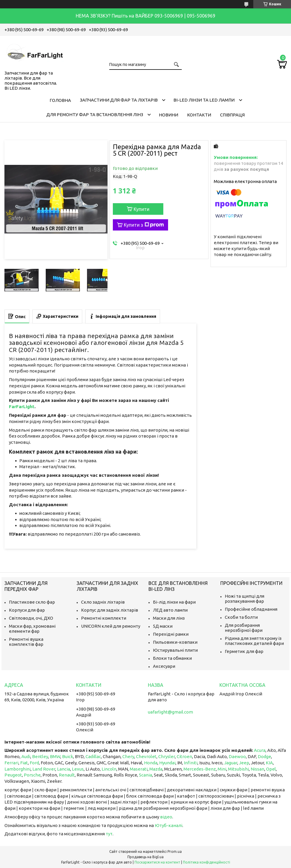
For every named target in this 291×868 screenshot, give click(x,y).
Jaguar (231, 763)
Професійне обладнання (251, 609)
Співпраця (232, 115)
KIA (269, 763)
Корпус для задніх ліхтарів (110, 610)
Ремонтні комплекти (104, 618)
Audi (26, 756)
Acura (260, 750)
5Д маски (163, 626)
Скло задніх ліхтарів (103, 602)
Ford (34, 763)
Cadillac (93, 756)
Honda (151, 763)
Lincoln (109, 769)
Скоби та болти (241, 617)
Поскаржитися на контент (157, 862)
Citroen (184, 756)
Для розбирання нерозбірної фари (244, 628)
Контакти (199, 115)
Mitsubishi (238, 769)
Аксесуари (164, 666)
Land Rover (44, 769)
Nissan (257, 769)
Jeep (244, 763)
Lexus (78, 769)
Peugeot (13, 775)
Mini (222, 769)
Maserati (139, 769)
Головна (60, 100)
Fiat (24, 763)
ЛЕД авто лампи (170, 610)
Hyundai (167, 763)
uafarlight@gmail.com (170, 712)
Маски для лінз (169, 618)
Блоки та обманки (172, 658)
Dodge (264, 756)
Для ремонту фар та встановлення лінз (95, 115)
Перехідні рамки (171, 634)
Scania (145, 775)
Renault (67, 775)
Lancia (64, 769)
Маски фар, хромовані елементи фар (32, 629)
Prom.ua (175, 852)
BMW (55, 756)
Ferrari (11, 763)
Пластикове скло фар (32, 602)
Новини (169, 115)
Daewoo (237, 756)
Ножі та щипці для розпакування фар (245, 599)
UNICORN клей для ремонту (111, 626)
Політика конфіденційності (207, 862)
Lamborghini (18, 769)
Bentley (40, 756)
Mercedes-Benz (200, 769)
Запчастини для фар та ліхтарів (119, 100)
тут (109, 834)
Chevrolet (146, 756)
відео (166, 817)
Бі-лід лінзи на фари (174, 602)
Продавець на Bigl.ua (145, 857)
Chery (128, 756)
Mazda (156, 769)
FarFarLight (22, 407)
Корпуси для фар (27, 610)
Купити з (144, 225)
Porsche (32, 775)
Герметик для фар (244, 651)
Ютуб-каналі (169, 825)
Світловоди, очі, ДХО (31, 618)
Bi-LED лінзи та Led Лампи (204, 100)
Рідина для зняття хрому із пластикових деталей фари (254, 641)
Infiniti (191, 763)
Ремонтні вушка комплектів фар (26, 642)
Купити (141, 209)
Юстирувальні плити (175, 650)
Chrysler (167, 756)
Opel (271, 769)
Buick (68, 756)
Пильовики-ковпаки (175, 642)
